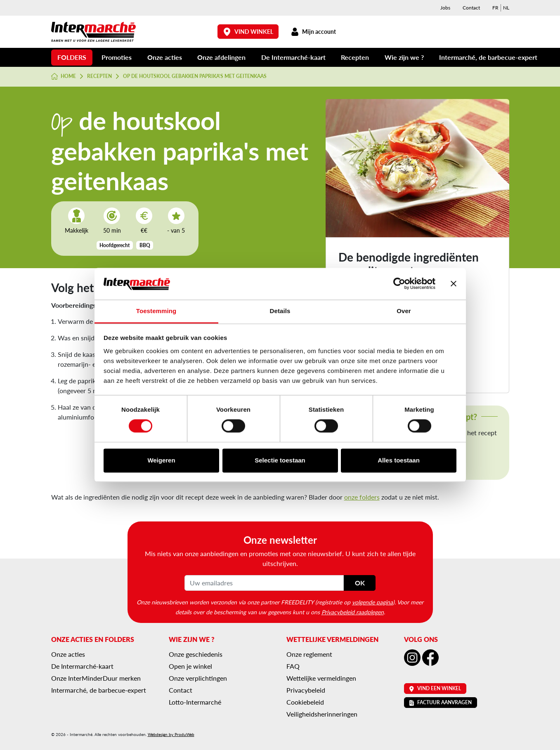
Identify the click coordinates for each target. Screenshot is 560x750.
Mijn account (314, 32)
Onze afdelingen (221, 57)
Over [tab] (404, 311)
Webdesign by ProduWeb (171, 734)
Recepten (355, 57)
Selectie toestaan (280, 460)
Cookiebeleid (305, 702)
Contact (471, 8)
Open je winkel (190, 666)
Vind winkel (248, 32)
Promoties (117, 57)
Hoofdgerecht (115, 245)
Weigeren (161, 460)
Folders (72, 57)
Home (64, 76)
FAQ (293, 666)
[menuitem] (495, 8)
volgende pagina (372, 602)
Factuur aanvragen (441, 702)
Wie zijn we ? (404, 57)
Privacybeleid (306, 690)
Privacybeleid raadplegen (353, 612)
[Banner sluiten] (454, 284)
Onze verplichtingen (198, 678)
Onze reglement (309, 654)
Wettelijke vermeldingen (321, 678)
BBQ (145, 245)
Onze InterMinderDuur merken (96, 678)
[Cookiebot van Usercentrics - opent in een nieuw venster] (399, 284)
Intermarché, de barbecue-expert (488, 57)
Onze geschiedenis (196, 654)
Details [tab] (280, 311)
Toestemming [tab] (156, 311)
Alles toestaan (399, 460)
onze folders (362, 497)
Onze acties (165, 57)
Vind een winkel (435, 688)
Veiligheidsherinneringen (322, 714)
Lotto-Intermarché (195, 702)
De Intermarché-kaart (293, 57)
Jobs (445, 8)
